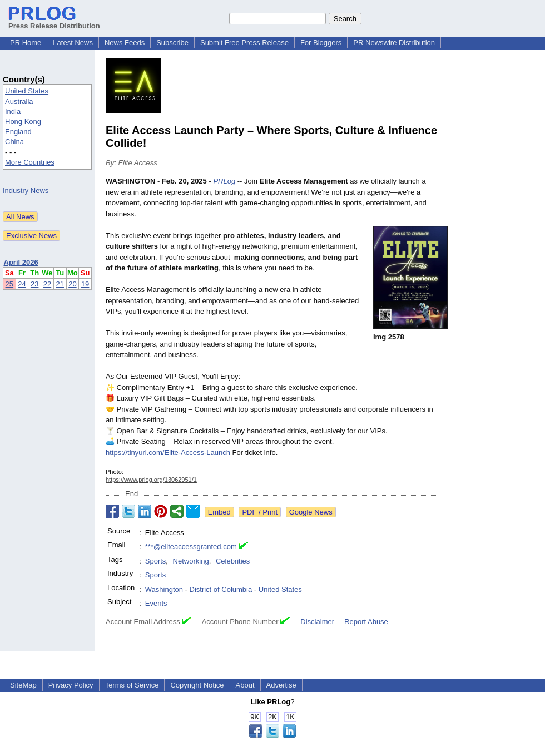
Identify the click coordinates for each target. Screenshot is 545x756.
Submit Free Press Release (244, 43)
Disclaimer (317, 622)
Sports (156, 561)
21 (60, 284)
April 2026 (21, 262)
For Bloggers (321, 43)
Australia (19, 102)
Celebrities (233, 561)
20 (72, 284)
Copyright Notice (197, 685)
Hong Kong (23, 122)
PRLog (224, 181)
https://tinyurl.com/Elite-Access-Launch (168, 453)
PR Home (26, 43)
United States (27, 91)
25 (9, 284)
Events (156, 603)
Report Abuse (366, 622)
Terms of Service (132, 685)
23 (34, 284)
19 (85, 284)
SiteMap (23, 685)
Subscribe (172, 43)
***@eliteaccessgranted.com (191, 547)
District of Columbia (221, 589)
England (18, 132)
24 (22, 284)
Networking (191, 561)
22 (47, 284)
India (13, 112)
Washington (164, 589)
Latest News (73, 43)
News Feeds (125, 43)
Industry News (26, 191)
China (14, 142)
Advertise (281, 685)
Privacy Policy (71, 685)
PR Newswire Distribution (394, 43)
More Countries (30, 162)
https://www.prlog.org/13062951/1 (151, 480)
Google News (311, 512)
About (245, 685)
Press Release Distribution (54, 22)
